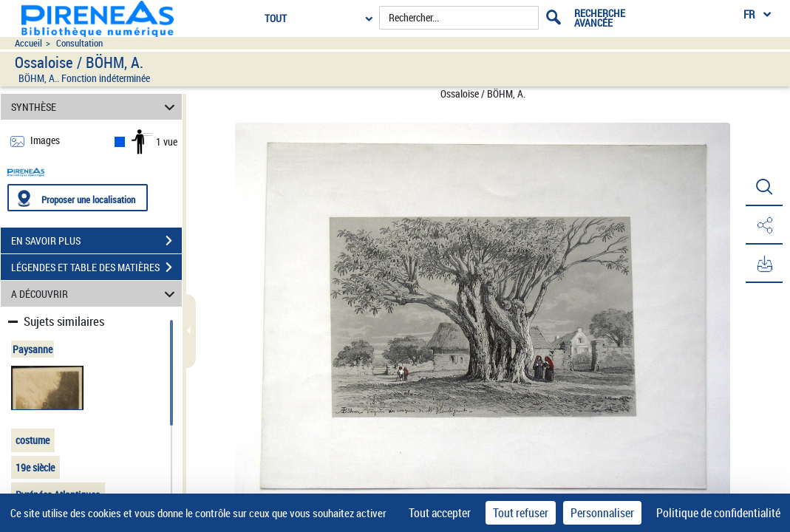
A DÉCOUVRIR (95, 294)
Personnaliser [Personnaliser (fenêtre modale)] (602, 513)
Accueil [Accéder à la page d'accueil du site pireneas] (28, 43)
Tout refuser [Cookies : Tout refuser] (521, 513)
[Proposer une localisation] (78, 198)
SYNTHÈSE (95, 107)
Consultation (79, 43)
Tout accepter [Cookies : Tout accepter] (440, 513)
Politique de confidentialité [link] (718, 513)
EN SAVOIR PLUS (96, 241)
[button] (764, 187)
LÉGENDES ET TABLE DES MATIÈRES (96, 267)
